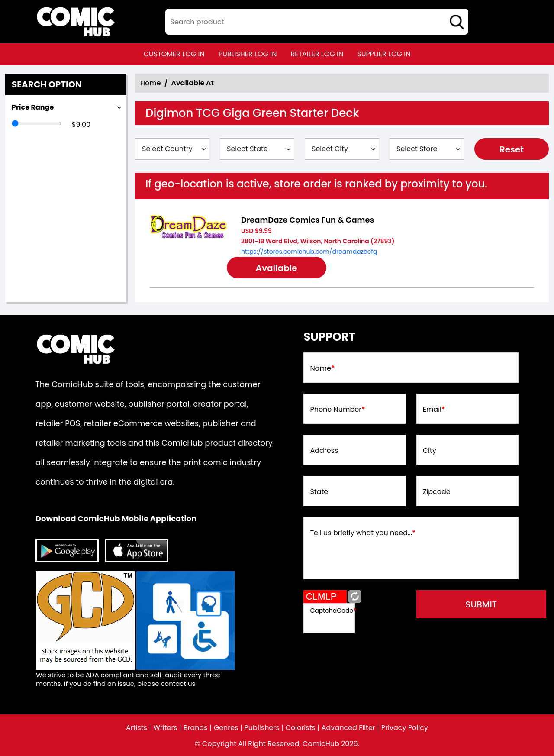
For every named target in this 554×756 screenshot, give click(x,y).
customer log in (174, 54)
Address (324, 451)
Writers (165, 728)
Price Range (33, 107)
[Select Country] (172, 149)
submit (481, 604)
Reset (512, 149)
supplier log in (384, 54)
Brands (196, 728)
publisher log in (248, 54)
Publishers (262, 728)
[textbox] (317, 22)
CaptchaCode (333, 611)
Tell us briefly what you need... (363, 533)
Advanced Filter (348, 728)
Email (434, 410)
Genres (226, 728)
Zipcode (437, 492)
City (430, 451)
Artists (137, 728)
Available (277, 268)
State (319, 492)
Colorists (301, 728)
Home (151, 83)
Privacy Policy (405, 728)
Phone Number (337, 410)
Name (322, 368)
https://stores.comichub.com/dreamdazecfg (309, 252)
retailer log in (317, 54)
